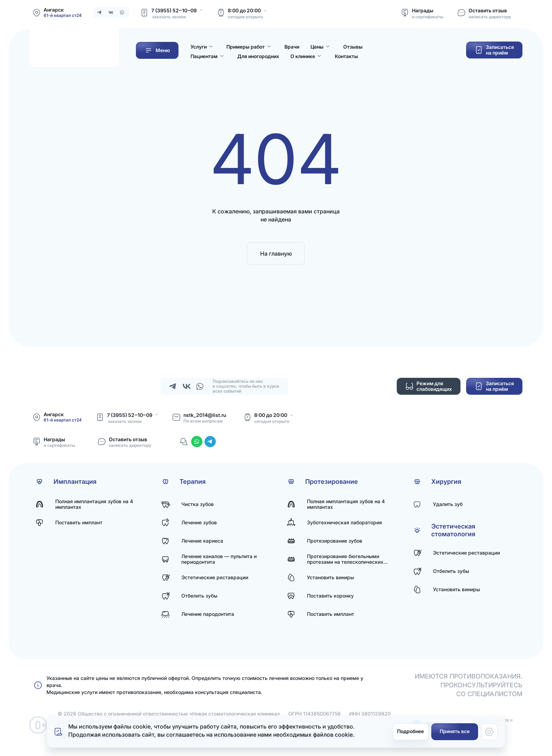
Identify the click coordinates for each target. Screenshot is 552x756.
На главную (276, 254)
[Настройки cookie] (489, 732)
